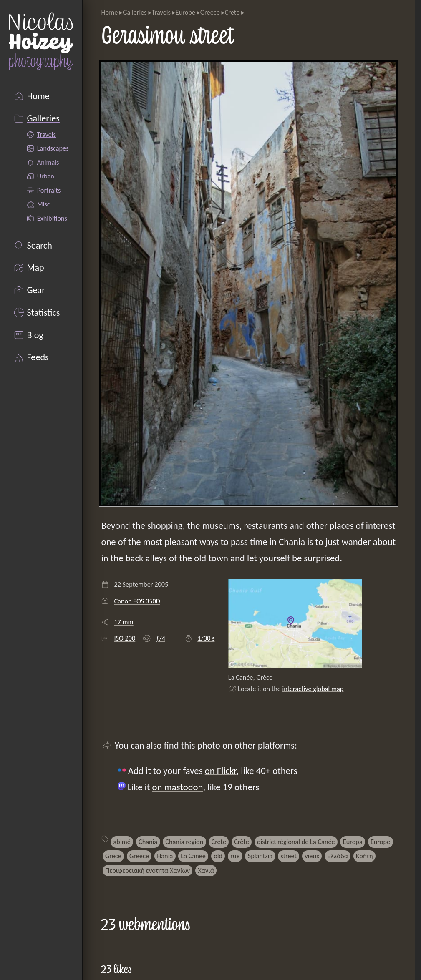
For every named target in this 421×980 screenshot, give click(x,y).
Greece (210, 12)
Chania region (184, 842)
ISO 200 (125, 638)
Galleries (135, 12)
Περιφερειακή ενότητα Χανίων (147, 870)
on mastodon (178, 787)
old (218, 856)
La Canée (193, 856)
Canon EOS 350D (137, 601)
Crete (232, 12)
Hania (165, 856)
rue (235, 856)
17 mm (124, 622)
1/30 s (206, 638)
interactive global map (313, 689)
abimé (122, 842)
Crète (242, 842)
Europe (185, 12)
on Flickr (221, 771)
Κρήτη (364, 856)
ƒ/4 (160, 638)
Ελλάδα (338, 856)
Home (109, 12)
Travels (161, 12)
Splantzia (260, 856)
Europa (353, 842)
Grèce (113, 856)
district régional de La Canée (296, 842)
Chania (148, 842)
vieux (312, 856)
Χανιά (206, 870)
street (289, 856)
